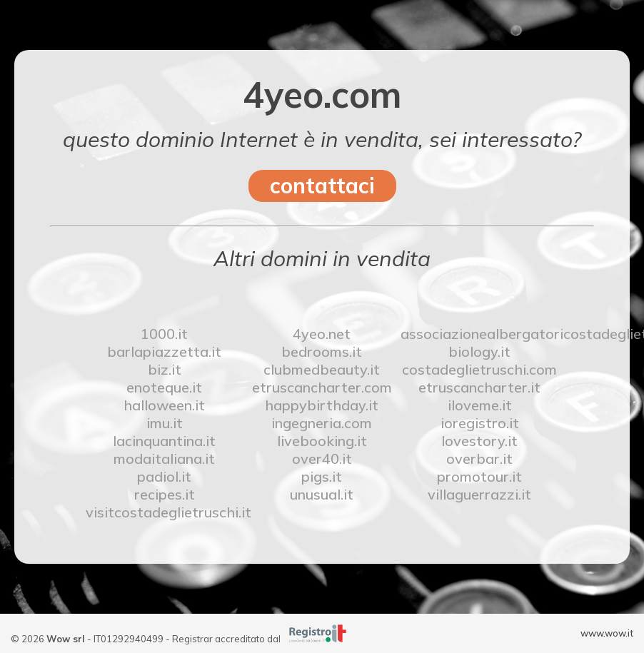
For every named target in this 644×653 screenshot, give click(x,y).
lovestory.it (479, 441)
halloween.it (164, 405)
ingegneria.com (322, 423)
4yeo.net (322, 334)
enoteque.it (164, 387)
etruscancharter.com (322, 387)
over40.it (322, 459)
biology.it (479, 351)
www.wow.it (607, 633)
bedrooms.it (322, 351)
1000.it (164, 334)
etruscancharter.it (479, 387)
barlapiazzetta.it (164, 351)
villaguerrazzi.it (479, 494)
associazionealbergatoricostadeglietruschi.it (479, 334)
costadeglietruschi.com (479, 369)
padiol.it (164, 476)
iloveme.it (480, 405)
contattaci (322, 186)
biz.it (165, 369)
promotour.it (479, 476)
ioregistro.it (480, 423)
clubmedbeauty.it (322, 369)
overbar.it (479, 459)
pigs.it (322, 476)
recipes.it (165, 494)
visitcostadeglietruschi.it (165, 512)
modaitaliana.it (164, 459)
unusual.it (322, 494)
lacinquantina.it (164, 441)
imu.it (165, 423)
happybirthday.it (322, 405)
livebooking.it (322, 441)
